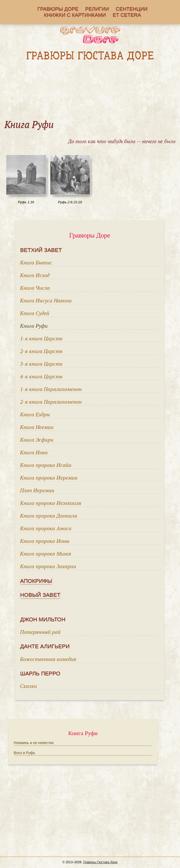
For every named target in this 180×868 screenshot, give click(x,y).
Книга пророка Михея (46, 554)
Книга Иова (34, 452)
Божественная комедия (48, 659)
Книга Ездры (35, 414)
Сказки (28, 686)
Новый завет (40, 595)
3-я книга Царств (41, 364)
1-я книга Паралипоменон (51, 389)
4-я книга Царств (41, 376)
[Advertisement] (90, 90)
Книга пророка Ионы (45, 541)
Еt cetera (127, 15)
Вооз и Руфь (25, 753)
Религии (97, 9)
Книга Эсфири (37, 440)
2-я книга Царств (41, 351)
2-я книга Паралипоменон (51, 402)
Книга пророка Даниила (49, 516)
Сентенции (132, 9)
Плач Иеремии (37, 490)
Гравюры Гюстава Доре (101, 862)
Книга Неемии (37, 427)
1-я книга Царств (41, 338)
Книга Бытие (36, 262)
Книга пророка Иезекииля (51, 503)
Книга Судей (35, 313)
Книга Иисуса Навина (46, 300)
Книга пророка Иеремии (49, 478)
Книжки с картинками (75, 15)
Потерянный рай (40, 632)
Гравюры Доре (58, 9)
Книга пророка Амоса (46, 528)
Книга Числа (35, 288)
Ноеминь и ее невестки (34, 743)
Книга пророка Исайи (46, 465)
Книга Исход (35, 275)
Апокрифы (36, 580)
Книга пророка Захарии (48, 566)
